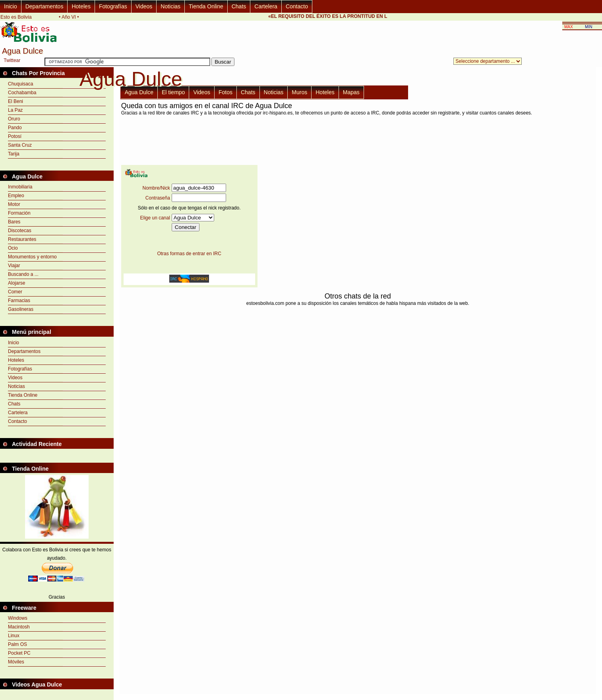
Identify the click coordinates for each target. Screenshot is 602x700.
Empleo (16, 196)
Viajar (14, 266)
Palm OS (17, 644)
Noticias (170, 6)
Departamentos (45, 6)
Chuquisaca (20, 84)
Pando (15, 128)
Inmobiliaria (20, 187)
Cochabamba (22, 93)
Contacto (297, 6)
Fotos (226, 92)
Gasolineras (21, 309)
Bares (14, 222)
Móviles (16, 662)
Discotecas (20, 231)
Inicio (11, 6)
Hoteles (81, 6)
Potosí (15, 136)
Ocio (13, 248)
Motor (14, 204)
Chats (239, 6)
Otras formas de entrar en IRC (189, 254)
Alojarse (16, 283)
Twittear (12, 60)
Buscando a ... (23, 274)
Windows (18, 618)
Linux (14, 636)
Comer (15, 292)
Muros (299, 92)
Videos (144, 6)
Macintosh (19, 627)
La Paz (15, 110)
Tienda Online (206, 6)
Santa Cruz (20, 145)
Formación (19, 213)
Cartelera (266, 6)
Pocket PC (19, 653)
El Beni (15, 101)
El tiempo (173, 92)
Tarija (14, 154)
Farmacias (19, 301)
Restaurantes (22, 239)
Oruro (14, 119)
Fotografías (113, 6)
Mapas (351, 92)
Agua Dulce (139, 92)
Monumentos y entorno (32, 257)
